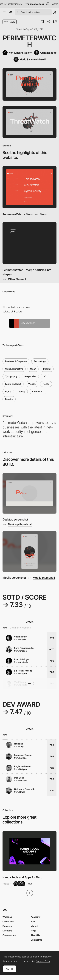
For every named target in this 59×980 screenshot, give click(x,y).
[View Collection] (29, 851)
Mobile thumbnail (44, 578)
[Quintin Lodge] (45, 53)
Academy (36, 917)
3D (45, 376)
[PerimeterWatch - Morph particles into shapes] (29, 243)
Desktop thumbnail (20, 524)
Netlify (46, 384)
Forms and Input (13, 384)
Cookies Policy (43, 961)
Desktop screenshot (15, 519)
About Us (35, 935)
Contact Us (36, 940)
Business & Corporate (16, 361)
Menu (43, 214)
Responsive (30, 376)
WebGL (32, 384)
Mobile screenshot (14, 578)
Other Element (17, 279)
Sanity (22, 391)
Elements (7, 926)
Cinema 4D (38, 391)
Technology (40, 361)
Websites (7, 917)
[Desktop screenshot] (29, 493)
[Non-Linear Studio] (17, 53)
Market (34, 926)
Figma (8, 391)
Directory (7, 931)
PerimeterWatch (30, 41)
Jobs (33, 921)
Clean (33, 369)
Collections (8, 921)
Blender (9, 399)
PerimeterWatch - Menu (18, 214)
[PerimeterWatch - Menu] (29, 187)
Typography (11, 376)
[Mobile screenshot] (29, 551)
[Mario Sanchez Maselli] (30, 59)
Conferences (9, 935)
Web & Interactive (14, 369)
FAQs (33, 931)
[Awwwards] (11, 12)
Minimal (47, 369)
